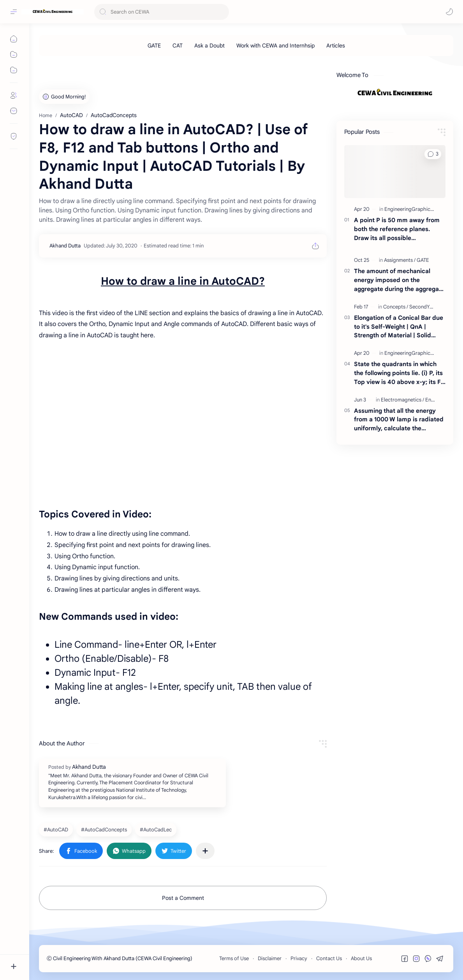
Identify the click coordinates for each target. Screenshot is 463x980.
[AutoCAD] (57, 829)
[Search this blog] (162, 12)
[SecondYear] (423, 307)
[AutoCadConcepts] (105, 829)
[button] (449, 12)
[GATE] (154, 46)
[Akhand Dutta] (65, 246)
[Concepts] (396, 307)
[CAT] (178, 46)
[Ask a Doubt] (209, 46)
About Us (361, 958)
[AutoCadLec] (157, 829)
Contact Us (329, 958)
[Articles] (336, 46)
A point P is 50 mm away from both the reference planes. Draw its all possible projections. (397, 229)
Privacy (299, 958)
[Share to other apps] (205, 851)
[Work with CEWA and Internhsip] (276, 46)
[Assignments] (400, 260)
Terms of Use (234, 958)
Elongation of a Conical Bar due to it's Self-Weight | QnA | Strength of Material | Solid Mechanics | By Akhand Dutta (399, 327)
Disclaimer (270, 958)
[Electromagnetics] (402, 400)
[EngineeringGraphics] (410, 209)
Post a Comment (183, 898)
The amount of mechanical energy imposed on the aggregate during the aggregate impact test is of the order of (399, 280)
